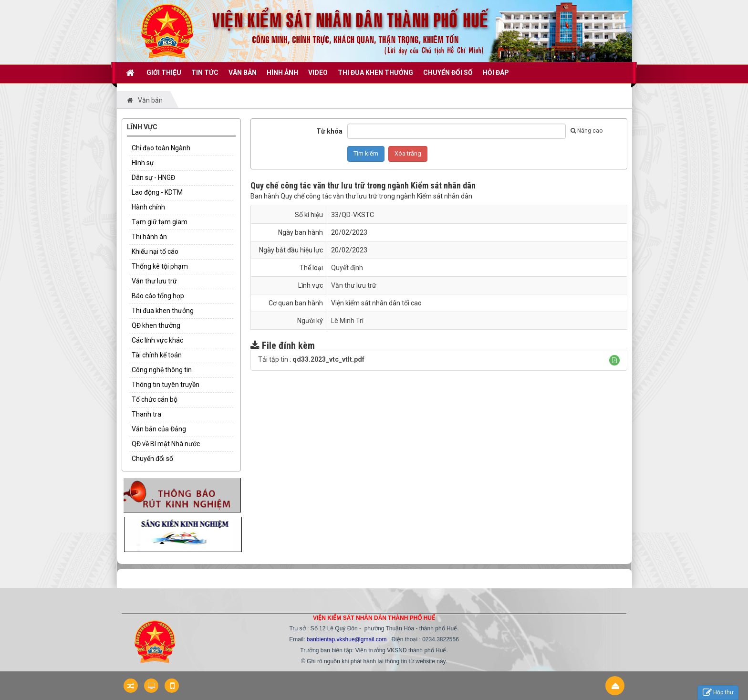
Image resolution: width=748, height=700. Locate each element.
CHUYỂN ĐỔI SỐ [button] (448, 73)
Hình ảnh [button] (282, 73)
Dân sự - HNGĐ (153, 178)
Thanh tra (146, 414)
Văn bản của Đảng (159, 429)
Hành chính (148, 207)
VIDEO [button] (318, 73)
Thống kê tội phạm (160, 266)
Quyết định (347, 268)
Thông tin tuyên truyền (166, 385)
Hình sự (143, 163)
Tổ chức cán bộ (155, 399)
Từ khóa (329, 131)
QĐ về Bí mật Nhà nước (166, 444)
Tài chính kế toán (157, 355)
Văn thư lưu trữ (154, 281)
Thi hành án (149, 237)
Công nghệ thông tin (162, 370)
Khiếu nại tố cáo (155, 251)
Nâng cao (587, 131)
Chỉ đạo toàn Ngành (161, 148)
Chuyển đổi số (152, 459)
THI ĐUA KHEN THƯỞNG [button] (375, 73)
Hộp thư (718, 693)
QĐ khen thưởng (156, 325)
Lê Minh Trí (347, 321)
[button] (614, 360)
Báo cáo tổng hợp (158, 296)
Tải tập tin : (311, 359)
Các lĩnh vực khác (157, 340)
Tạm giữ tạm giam (160, 222)
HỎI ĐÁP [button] (496, 73)
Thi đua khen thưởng (163, 311)
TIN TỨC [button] (205, 73)
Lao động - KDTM (157, 192)
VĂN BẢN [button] (243, 73)
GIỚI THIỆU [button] (164, 73)
